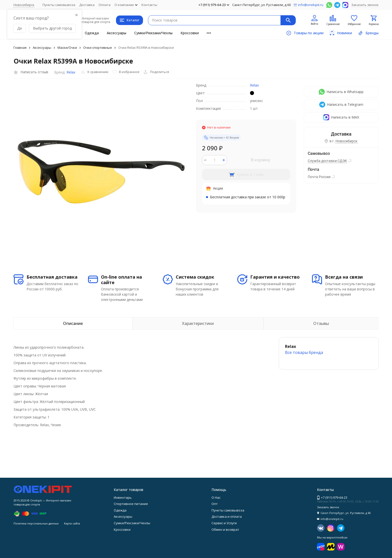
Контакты (149, 5)
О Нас (216, 497)
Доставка (87, 5)
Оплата (104, 5)
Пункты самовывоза (59, 5)
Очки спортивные (98, 48)
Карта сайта (72, 523)
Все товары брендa (304, 352)
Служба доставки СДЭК (327, 161)
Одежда (92, 33)
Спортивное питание (131, 504)
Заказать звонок (365, 5)
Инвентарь (123, 497)
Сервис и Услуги (224, 523)
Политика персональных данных (36, 523)
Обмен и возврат (225, 529)
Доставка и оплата (227, 516)
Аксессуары (116, 33)
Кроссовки (190, 33)
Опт (215, 504)
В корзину (260, 160)
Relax (71, 72)
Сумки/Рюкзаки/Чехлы (153, 33)
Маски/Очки (67, 48)
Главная (20, 48)
